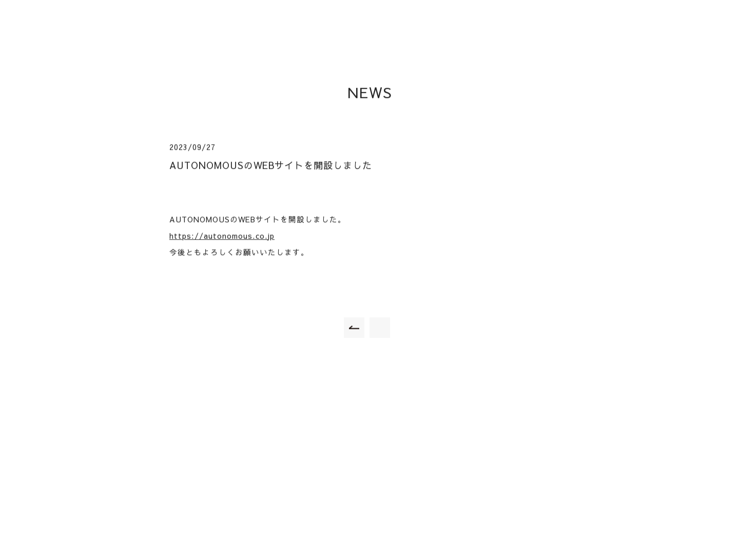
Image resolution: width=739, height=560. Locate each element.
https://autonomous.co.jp (222, 236)
